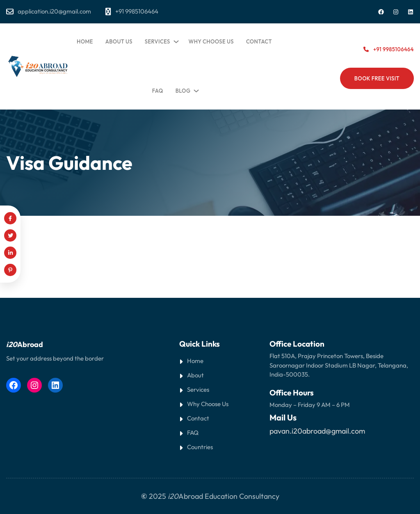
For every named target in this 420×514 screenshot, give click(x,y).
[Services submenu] (175, 40)
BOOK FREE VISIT (377, 78)
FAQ (193, 433)
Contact (198, 418)
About (195, 375)
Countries (200, 447)
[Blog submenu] (195, 89)
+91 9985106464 (394, 49)
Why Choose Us (208, 404)
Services (198, 389)
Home (195, 361)
